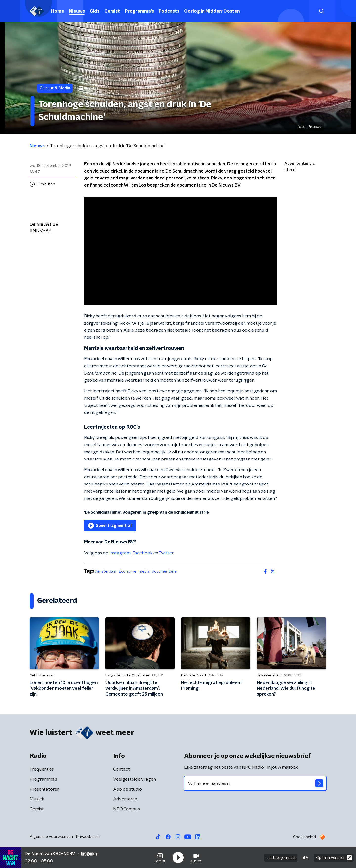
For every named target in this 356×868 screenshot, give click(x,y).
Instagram (120, 553)
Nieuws (77, 11)
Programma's (139, 11)
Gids (95, 11)
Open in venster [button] (334, 857)
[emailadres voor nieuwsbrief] (255, 783)
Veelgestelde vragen (134, 779)
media (144, 571)
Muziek (37, 799)
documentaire (164, 571)
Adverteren (125, 799)
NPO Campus (127, 809)
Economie (128, 571)
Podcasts (169, 11)
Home (58, 11)
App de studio (128, 789)
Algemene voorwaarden (51, 837)
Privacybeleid (88, 837)
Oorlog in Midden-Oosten (212, 11)
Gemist (112, 11)
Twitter (166, 553)
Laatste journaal (281, 858)
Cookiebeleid (305, 837)
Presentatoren (45, 789)
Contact (122, 769)
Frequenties (42, 769)
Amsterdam (106, 571)
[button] (160, 858)
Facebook (142, 553)
